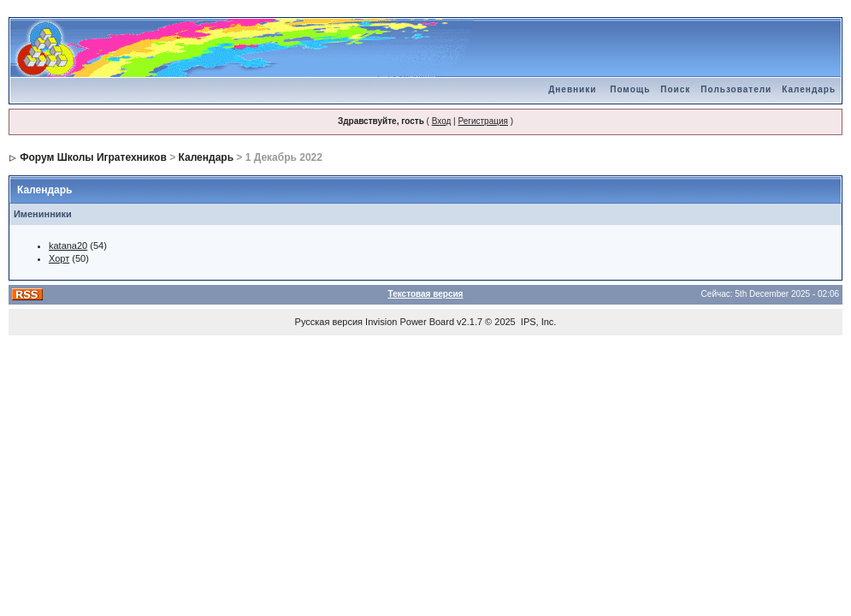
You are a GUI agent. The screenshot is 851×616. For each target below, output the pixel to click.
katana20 (68, 246)
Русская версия (329, 322)
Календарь (809, 89)
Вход (442, 121)
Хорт (59, 258)
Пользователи (736, 89)
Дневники (572, 89)
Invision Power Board (410, 322)
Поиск (675, 89)
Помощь (630, 89)
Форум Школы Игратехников (93, 157)
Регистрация (482, 121)
